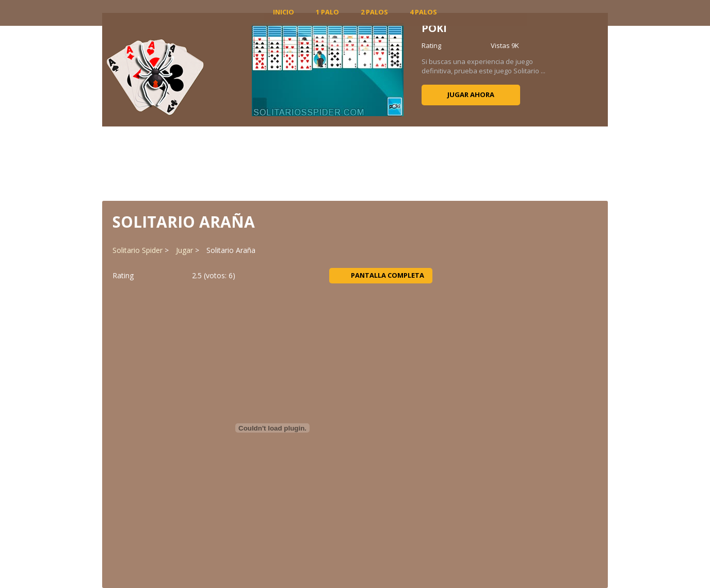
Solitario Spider (138, 250)
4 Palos (423, 12)
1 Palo (327, 12)
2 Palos (374, 12)
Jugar (184, 250)
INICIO (284, 12)
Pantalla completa (381, 275)
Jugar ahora (471, 94)
